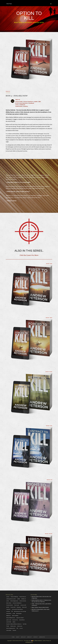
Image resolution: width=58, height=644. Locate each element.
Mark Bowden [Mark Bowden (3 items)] (19, 613)
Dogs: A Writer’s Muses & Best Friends (40, 607)
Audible (36, 102)
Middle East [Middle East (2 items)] (9, 616)
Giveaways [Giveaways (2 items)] (19, 607)
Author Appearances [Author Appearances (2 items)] (14, 601)
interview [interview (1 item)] (8, 611)
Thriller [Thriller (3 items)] (8, 626)
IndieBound (22, 105)
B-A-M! (17, 103)
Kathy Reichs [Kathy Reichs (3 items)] (9, 613)
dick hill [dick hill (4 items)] (8, 607)
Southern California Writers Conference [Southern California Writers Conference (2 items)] (14, 624)
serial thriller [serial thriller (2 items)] (9, 622)
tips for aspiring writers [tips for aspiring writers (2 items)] (11, 628)
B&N (40, 102)
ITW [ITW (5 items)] (12, 611)
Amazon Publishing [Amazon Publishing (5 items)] (14, 597)
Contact (36, 637)
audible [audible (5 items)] (18, 599)
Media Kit (29, 637)
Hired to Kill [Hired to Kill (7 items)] (24, 607)
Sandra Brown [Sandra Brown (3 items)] (22, 620)
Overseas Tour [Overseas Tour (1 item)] (15, 620)
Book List (23, 637)
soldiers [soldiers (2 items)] (14, 622)
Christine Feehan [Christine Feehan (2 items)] (10, 605)
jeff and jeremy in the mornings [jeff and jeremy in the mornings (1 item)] (20, 611)
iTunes (17, 105)
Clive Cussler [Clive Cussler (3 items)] (17, 605)
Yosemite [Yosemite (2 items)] (14, 630)
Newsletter (42, 637)
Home (13, 637)
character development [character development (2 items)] (17, 603)
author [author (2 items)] (8, 601)
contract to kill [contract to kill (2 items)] (23, 605)
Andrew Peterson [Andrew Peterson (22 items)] (23, 597)
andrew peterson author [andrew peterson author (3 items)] (11, 599)
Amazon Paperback (28, 102)
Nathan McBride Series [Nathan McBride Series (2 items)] (11, 618)
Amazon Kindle (19, 102)
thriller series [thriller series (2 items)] (20, 626)
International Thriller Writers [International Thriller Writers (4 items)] (17, 609)
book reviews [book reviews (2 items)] (9, 603)
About (18, 637)
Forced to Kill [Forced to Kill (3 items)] (13, 607)
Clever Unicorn (38, 641)
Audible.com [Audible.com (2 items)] (24, 599)
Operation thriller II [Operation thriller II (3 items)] (20, 618)
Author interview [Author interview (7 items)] (23, 601)
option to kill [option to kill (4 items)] (9, 620)
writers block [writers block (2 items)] (9, 630)
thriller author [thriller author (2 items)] (13, 626)
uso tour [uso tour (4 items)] (21, 628)
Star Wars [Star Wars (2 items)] (25, 624)
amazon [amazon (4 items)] (8, 597)
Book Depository (24, 103)
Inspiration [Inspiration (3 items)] (8, 609)
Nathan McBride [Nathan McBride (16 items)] (15, 616)
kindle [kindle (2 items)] (14, 613)
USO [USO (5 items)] (17, 628)
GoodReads (31, 103)
